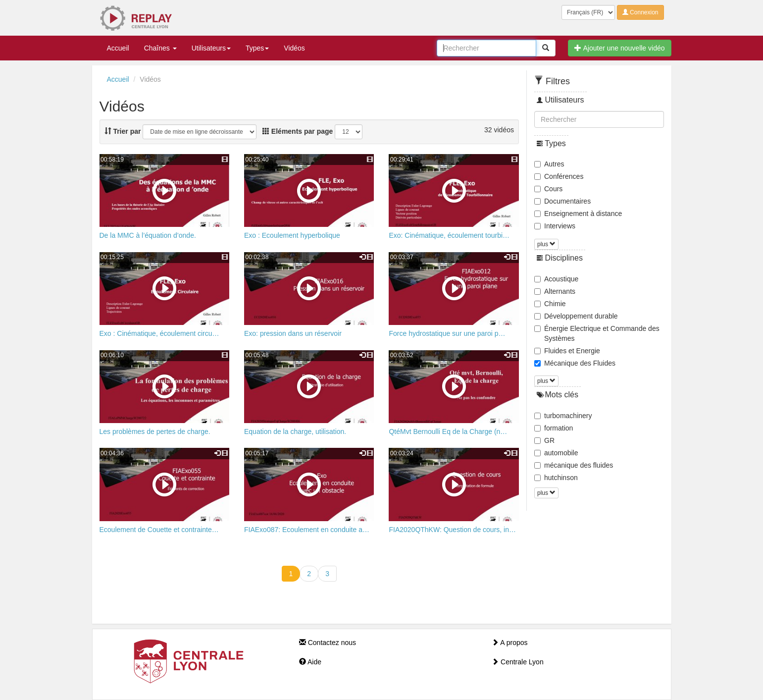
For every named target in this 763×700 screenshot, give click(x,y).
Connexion (640, 12)
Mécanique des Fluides (575, 363)
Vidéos (294, 48)
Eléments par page (298, 131)
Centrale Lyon (518, 662)
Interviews (555, 226)
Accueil (118, 48)
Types (257, 48)
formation (554, 428)
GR (544, 440)
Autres (549, 164)
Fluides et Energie (567, 351)
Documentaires (562, 201)
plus (546, 244)
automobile (556, 453)
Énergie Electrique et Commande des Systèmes (597, 333)
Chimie (550, 304)
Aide (310, 662)
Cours (548, 189)
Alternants (555, 291)
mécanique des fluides (574, 465)
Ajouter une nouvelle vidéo (619, 48)
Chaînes (160, 48)
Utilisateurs (211, 48)
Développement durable (576, 316)
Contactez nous (328, 643)
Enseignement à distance (578, 214)
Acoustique (556, 279)
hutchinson (556, 478)
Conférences (559, 176)
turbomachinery (563, 416)
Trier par (123, 131)
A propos (509, 643)
